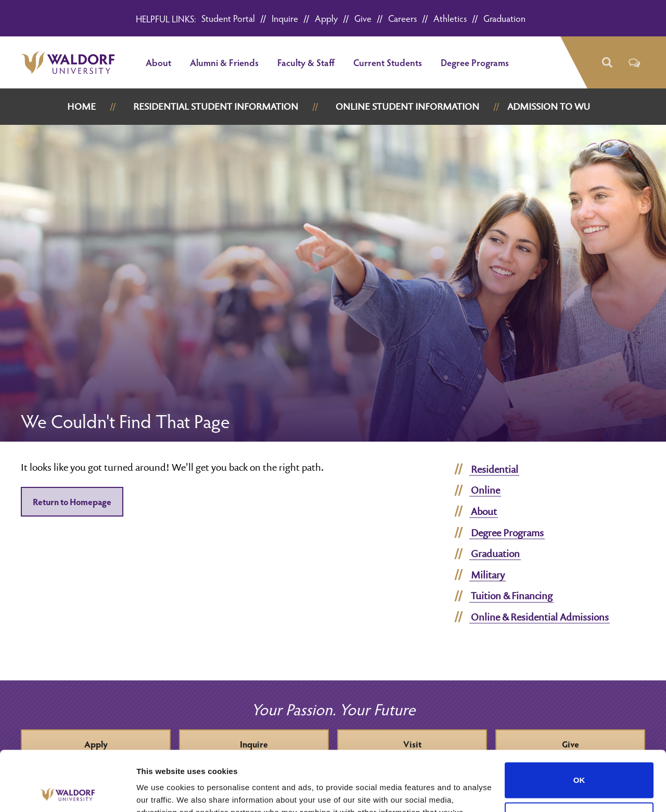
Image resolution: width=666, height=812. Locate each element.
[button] (606, 63)
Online (485, 490)
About (158, 62)
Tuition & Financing (512, 596)
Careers (402, 18)
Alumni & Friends (224, 62)
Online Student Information (407, 106)
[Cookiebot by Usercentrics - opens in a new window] (67, 792)
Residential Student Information (216, 106)
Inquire (285, 18)
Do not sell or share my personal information (579, 758)
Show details (161, 791)
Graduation (504, 18)
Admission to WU (549, 106)
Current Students (388, 62)
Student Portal (228, 18)
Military (488, 575)
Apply (326, 18)
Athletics (450, 18)
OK (579, 718)
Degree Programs (475, 62)
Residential (495, 469)
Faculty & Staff (306, 62)
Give (363, 18)
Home (81, 106)
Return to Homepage (72, 502)
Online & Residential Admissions (540, 617)
